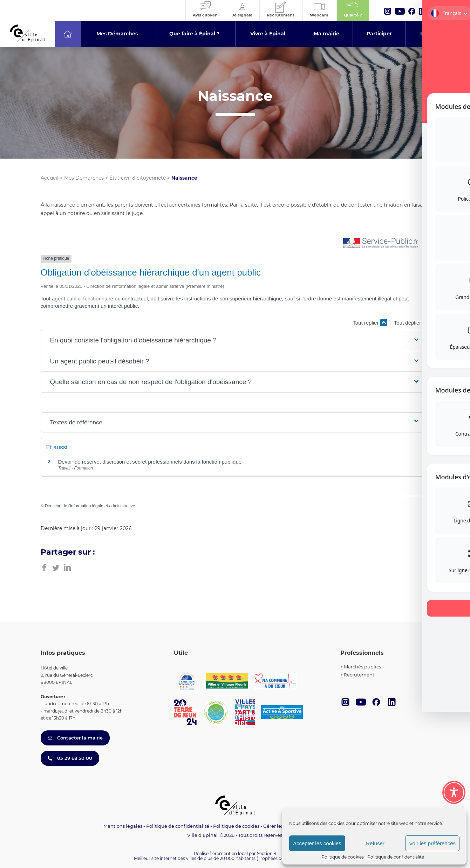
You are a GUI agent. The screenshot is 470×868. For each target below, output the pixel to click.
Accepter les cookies (317, 843)
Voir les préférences (432, 843)
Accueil (50, 178)
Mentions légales (123, 826)
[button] (235, 341)
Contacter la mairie (75, 738)
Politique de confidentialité (396, 857)
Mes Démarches (84, 178)
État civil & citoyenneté (138, 178)
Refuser (375, 843)
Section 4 (267, 853)
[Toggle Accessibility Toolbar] (454, 792)
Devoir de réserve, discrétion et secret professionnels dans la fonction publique (150, 462)
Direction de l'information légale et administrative (90, 506)
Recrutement (359, 675)
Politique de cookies (343, 857)
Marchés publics (362, 667)
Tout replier (370, 323)
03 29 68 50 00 (70, 758)
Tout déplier (412, 323)
